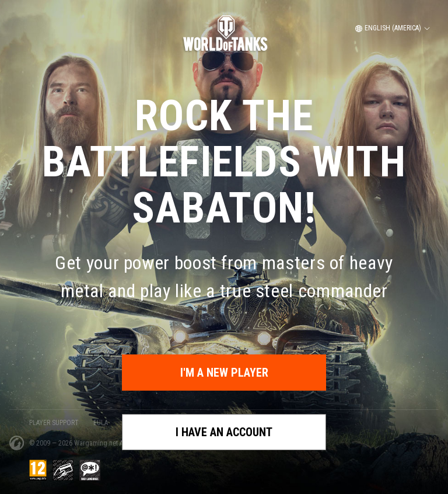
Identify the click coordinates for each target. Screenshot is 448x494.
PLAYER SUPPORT (54, 423)
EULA (101, 423)
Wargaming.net (97, 443)
